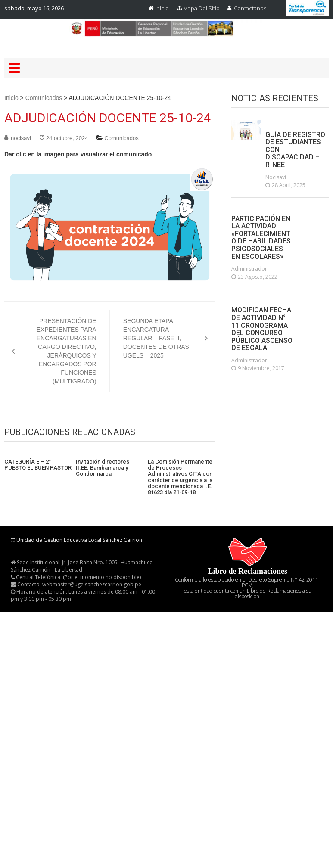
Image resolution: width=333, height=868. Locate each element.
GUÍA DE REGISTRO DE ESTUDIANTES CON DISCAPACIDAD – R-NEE (295, 150)
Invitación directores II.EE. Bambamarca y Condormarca (103, 468)
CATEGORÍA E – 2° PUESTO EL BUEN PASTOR (38, 465)
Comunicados (44, 98)
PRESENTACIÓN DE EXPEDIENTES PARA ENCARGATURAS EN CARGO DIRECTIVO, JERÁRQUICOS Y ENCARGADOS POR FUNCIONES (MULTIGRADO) (67, 351)
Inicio (162, 8)
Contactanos (250, 8)
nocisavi (21, 138)
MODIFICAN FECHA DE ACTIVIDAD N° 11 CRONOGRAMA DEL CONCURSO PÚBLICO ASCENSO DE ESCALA (262, 329)
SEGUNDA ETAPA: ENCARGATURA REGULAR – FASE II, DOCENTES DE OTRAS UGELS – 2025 (156, 338)
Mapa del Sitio (201, 8)
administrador (249, 269)
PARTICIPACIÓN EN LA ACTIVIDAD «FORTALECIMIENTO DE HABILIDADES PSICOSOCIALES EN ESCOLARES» (261, 238)
